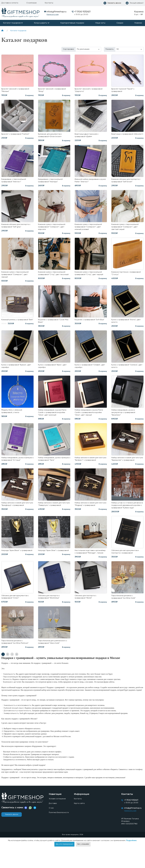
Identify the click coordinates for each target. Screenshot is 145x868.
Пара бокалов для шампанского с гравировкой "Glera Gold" (54, 661)
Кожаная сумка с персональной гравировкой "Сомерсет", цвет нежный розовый (89, 230)
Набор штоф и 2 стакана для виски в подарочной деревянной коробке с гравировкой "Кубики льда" (127, 518)
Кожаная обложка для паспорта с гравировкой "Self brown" (127, 182)
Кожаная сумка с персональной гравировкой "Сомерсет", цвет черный (16, 278)
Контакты (49, 3)
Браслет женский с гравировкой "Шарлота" (90, 91)
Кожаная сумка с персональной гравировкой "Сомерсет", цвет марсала (53, 230)
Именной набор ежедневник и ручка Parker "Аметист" (89, 182)
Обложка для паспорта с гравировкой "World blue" (50, 615)
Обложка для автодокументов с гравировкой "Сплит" (17, 615)
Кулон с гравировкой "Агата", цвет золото (125, 326)
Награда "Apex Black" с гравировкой (12, 567)
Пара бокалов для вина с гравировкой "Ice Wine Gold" (125, 615)
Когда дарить (41, 23)
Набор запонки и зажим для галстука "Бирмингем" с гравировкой (124, 468)
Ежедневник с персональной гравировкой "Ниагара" (51, 182)
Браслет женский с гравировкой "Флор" (53, 91)
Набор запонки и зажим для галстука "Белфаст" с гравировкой (88, 468)
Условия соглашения (57, 819)
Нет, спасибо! (83, 865)
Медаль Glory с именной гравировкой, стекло (13, 418)
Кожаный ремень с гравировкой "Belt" (16, 326)
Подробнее (131, 861)
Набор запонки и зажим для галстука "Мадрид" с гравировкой (91, 515)
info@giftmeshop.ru (134, 829)
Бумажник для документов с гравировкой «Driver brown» (51, 137)
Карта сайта (79, 823)
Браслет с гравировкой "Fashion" (17, 135)
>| (17, 674)
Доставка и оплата (10, 3)
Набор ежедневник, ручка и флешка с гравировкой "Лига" (52, 466)
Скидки (120, 23)
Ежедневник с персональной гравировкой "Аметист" (15, 182)
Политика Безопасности (59, 833)
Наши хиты (100, 23)
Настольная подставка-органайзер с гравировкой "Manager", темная (87, 568)
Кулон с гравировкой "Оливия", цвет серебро (89, 372)
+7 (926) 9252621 (82, 12)
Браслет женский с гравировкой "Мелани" (17, 91)
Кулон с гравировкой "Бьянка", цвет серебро (15, 372)
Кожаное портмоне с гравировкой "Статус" (122, 277)
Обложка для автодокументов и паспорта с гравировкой (127, 567)
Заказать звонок (12, 834)
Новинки (138, 23)
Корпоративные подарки (72, 23)
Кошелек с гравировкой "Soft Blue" (88, 326)
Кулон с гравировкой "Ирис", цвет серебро (54, 372)
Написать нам (53, 15)
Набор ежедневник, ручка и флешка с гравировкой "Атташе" (17, 466)
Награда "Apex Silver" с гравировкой (49, 567)
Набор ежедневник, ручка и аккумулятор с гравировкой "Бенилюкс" (124, 419)
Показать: (110, 49)
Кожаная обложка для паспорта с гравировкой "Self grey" (17, 228)
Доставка (53, 823)
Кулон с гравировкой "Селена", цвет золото (126, 372)
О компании (31, 3)
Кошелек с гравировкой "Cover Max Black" (53, 326)
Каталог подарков (12, 23)
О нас (51, 828)
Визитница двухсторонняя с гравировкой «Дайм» (88, 137)
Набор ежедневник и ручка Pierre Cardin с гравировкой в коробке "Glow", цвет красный (54, 419)
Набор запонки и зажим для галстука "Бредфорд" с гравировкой (14, 517)
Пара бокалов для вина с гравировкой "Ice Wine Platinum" (16, 661)
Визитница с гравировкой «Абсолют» (123, 137)
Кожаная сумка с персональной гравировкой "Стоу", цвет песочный (53, 278)
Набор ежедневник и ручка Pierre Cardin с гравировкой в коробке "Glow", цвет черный (90, 419)
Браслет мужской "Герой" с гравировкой (124, 91)
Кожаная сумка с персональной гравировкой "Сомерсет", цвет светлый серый (126, 230)
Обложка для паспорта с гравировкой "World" (87, 615)
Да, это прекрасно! (64, 865)
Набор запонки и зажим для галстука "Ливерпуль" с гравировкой (51, 517)
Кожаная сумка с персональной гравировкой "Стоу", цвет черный (90, 277)
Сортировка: (69, 49)
